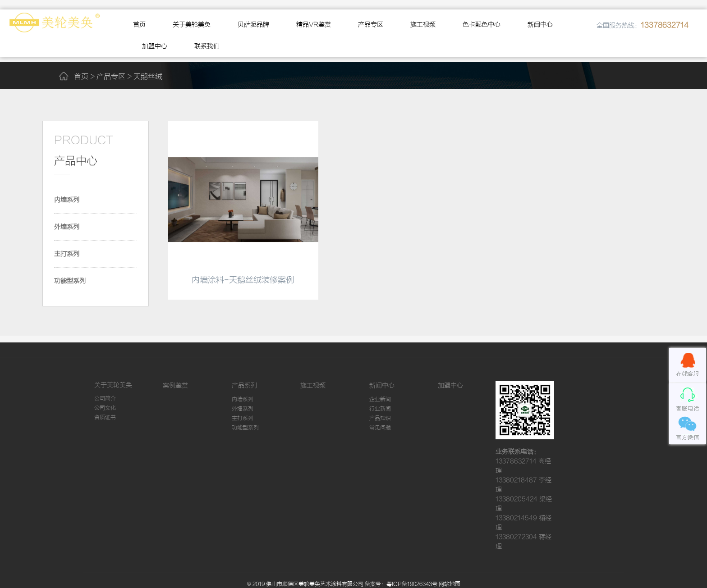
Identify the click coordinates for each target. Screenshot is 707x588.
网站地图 (450, 584)
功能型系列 (70, 281)
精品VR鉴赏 (314, 25)
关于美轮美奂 (192, 25)
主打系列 (67, 254)
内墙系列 (67, 200)
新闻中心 (540, 25)
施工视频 (423, 25)
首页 (139, 25)
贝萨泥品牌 (253, 25)
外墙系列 (67, 227)
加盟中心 (155, 46)
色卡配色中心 (482, 25)
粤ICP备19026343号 (412, 584)
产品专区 (371, 25)
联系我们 (207, 46)
